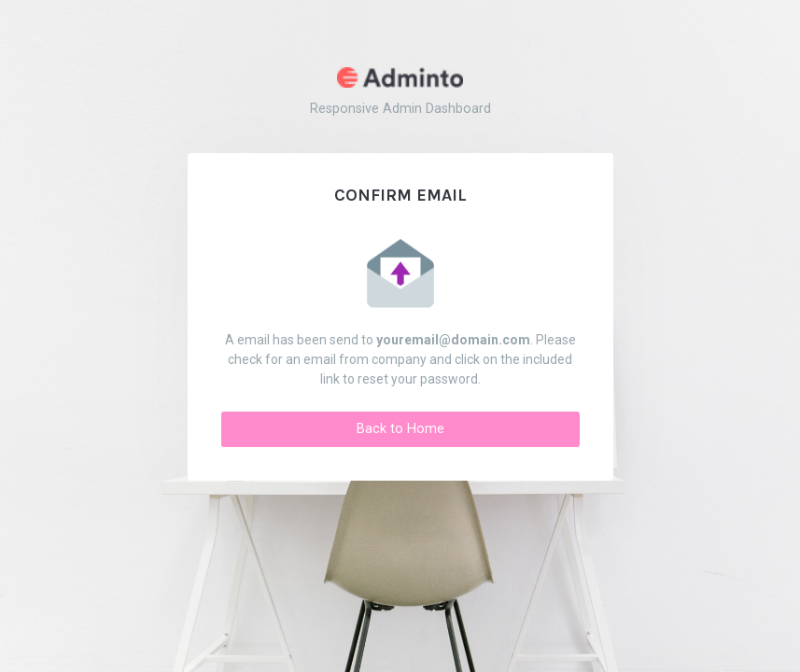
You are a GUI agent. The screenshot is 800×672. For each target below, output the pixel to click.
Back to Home (400, 429)
